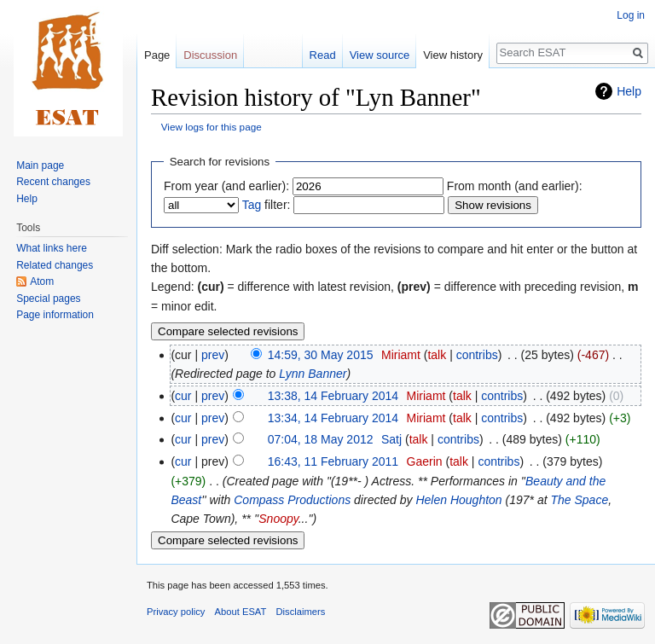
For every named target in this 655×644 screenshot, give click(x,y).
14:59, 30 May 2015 (321, 355)
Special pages (48, 299)
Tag (252, 205)
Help (629, 91)
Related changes (55, 265)
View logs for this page (212, 127)
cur (183, 396)
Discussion (210, 55)
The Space (579, 500)
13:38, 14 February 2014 (333, 396)
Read (323, 55)
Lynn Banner (313, 374)
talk (437, 355)
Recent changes (53, 182)
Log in (631, 15)
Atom (42, 281)
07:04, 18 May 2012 (321, 439)
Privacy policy (176, 612)
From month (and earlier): (515, 186)
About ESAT (241, 612)
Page (157, 55)
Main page (40, 165)
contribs (477, 355)
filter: (267, 205)
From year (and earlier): (226, 186)
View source (380, 55)
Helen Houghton (458, 500)
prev (213, 355)
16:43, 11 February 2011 (333, 461)
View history (453, 55)
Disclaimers (301, 612)
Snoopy (278, 519)
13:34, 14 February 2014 (333, 418)
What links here (52, 248)
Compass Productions (292, 500)
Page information (55, 315)
